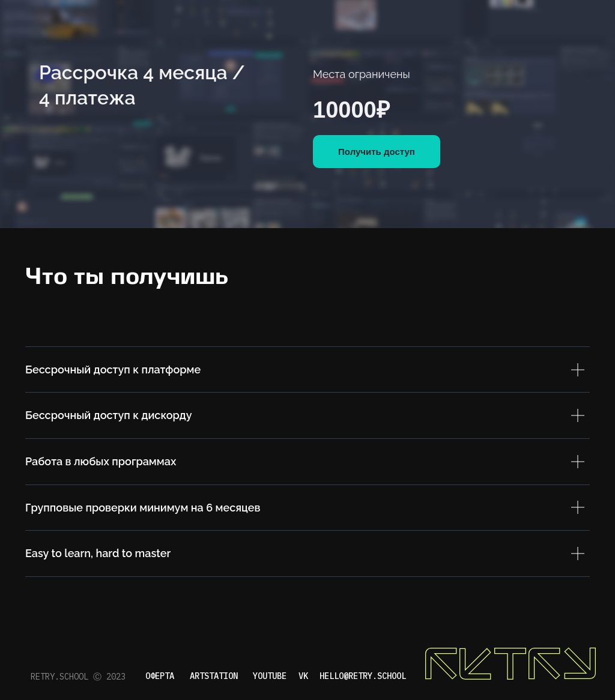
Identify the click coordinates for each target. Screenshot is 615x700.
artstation (214, 676)
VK (303, 676)
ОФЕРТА (160, 676)
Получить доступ (377, 152)
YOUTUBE (270, 676)
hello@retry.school (363, 676)
